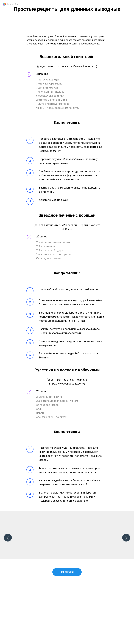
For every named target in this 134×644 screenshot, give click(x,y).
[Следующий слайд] (126, 537)
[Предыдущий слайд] (8, 537)
